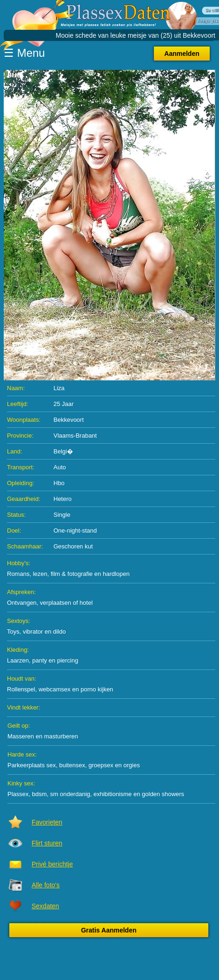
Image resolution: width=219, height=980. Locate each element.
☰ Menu (24, 53)
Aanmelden (182, 54)
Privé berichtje (52, 864)
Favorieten (47, 822)
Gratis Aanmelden (109, 930)
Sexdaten (45, 906)
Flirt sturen (47, 843)
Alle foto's (46, 885)
